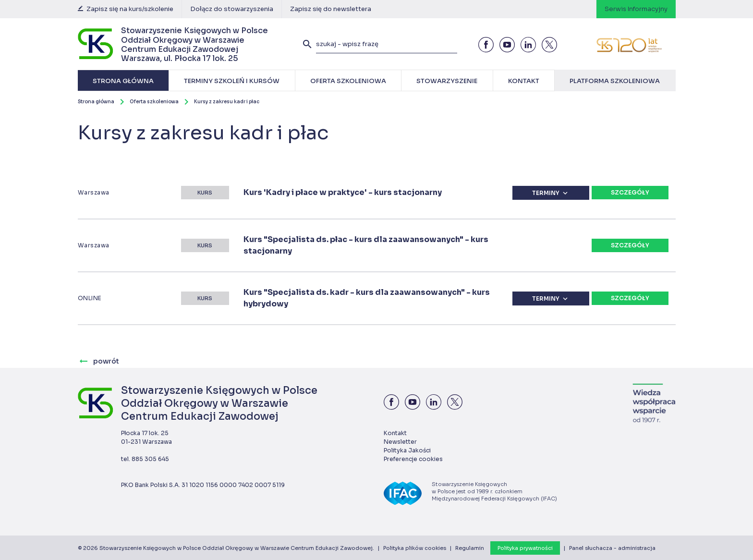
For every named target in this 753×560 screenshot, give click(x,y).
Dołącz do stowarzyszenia (232, 9)
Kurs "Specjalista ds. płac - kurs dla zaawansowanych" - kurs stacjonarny (366, 245)
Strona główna (96, 102)
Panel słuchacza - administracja (612, 548)
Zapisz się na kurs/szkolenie (126, 9)
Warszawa (94, 192)
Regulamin (470, 548)
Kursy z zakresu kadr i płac (227, 102)
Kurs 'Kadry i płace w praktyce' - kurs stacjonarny (343, 192)
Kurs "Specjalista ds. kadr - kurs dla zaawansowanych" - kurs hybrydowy (367, 298)
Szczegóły (630, 192)
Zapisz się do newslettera (331, 9)
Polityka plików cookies (415, 548)
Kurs (205, 193)
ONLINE (90, 298)
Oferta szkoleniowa (154, 102)
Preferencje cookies (413, 459)
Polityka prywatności (525, 548)
